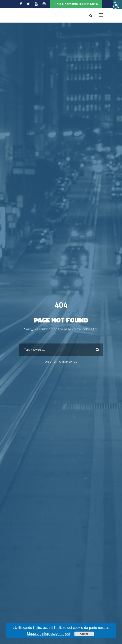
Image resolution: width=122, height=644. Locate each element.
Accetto (84, 634)
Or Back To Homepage (61, 361)
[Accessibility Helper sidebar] (117, 5)
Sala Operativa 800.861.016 (76, 4)
